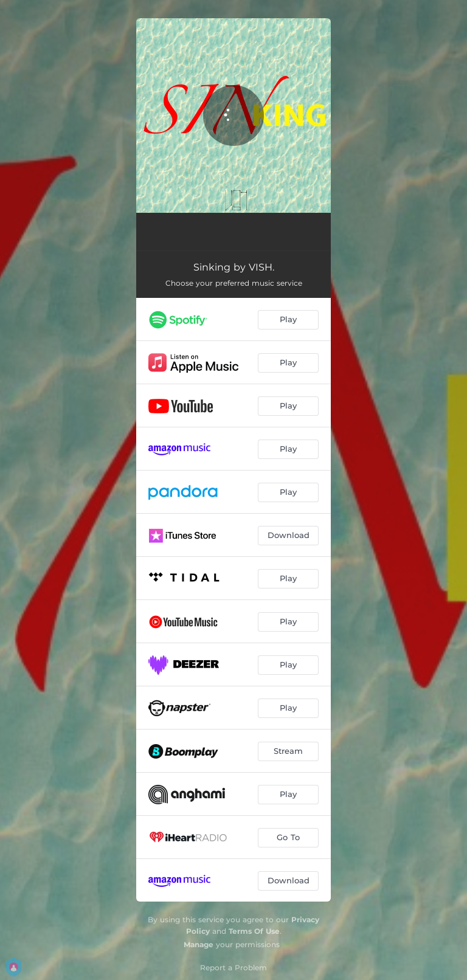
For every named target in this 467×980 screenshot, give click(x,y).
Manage (199, 944)
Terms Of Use (254, 931)
